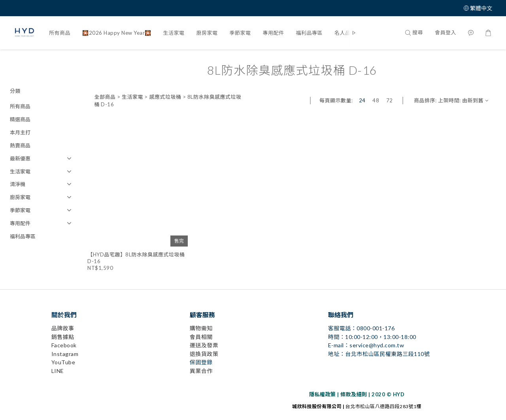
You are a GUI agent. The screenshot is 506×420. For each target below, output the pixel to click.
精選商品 (20, 119)
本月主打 (20, 132)
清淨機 (18, 184)
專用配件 (274, 33)
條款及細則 (354, 394)
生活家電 (174, 33)
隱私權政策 (323, 394)
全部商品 (105, 97)
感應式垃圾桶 (165, 97)
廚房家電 (207, 33)
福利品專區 (310, 33)
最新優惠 (20, 158)
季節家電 (240, 33)
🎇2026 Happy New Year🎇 (117, 33)
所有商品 (60, 33)
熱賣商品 (20, 145)
